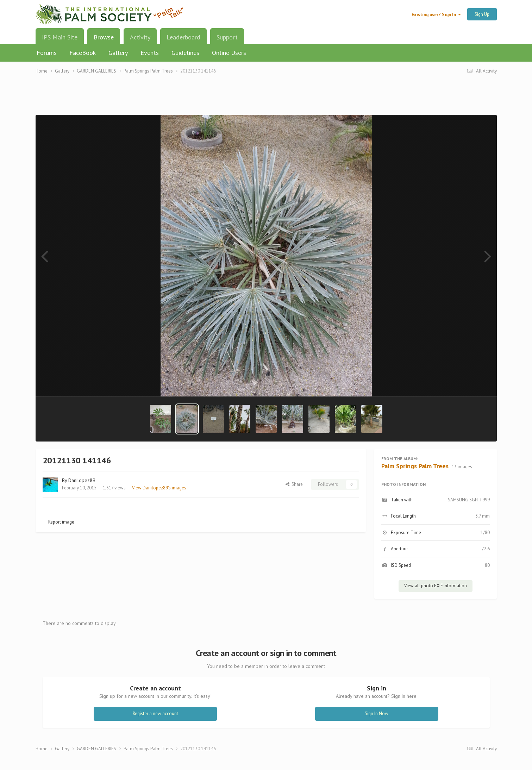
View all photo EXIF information (436, 586)
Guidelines (185, 53)
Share (294, 484)
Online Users (229, 53)
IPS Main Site (60, 37)
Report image (61, 522)
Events (150, 53)
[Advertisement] (266, 99)
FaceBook (83, 53)
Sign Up (482, 14)
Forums (47, 53)
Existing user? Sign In (436, 15)
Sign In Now (377, 713)
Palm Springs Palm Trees (415, 466)
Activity (140, 37)
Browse (104, 40)
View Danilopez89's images (159, 488)
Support (227, 37)
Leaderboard (183, 37)
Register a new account (155, 713)
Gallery (118, 53)
